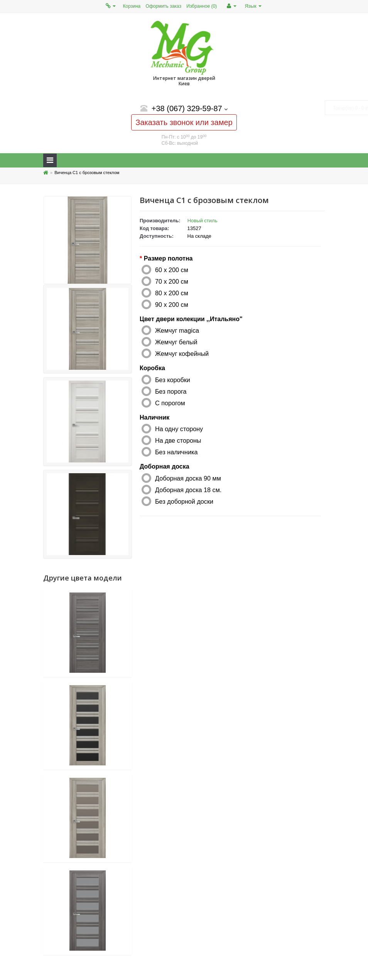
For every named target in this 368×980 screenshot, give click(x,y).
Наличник (154, 417)
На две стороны (178, 440)
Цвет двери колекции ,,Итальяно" (191, 319)
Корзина (132, 6)
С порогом (170, 403)
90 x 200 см (172, 305)
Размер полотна (168, 258)
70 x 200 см (172, 281)
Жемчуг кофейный (182, 354)
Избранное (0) (202, 6)
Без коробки (173, 380)
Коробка (152, 368)
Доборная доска (165, 466)
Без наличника (176, 452)
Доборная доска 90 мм (188, 478)
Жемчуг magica (177, 330)
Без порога (171, 391)
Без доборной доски (184, 501)
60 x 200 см (172, 270)
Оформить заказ (164, 6)
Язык (253, 6)
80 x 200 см (172, 293)
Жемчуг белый (176, 342)
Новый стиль (203, 221)
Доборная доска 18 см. (188, 490)
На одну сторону (179, 429)
